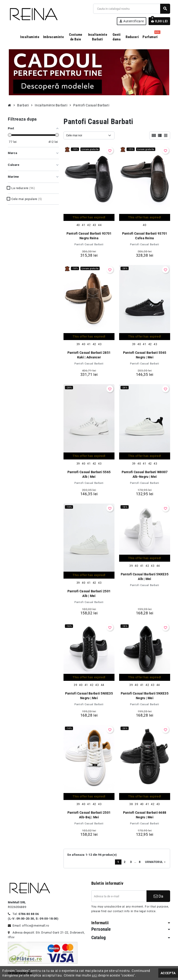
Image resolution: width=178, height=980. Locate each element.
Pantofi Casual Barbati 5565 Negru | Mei (145, 355)
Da (158, 896)
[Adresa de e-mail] (119, 896)
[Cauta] (132, 9)
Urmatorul (156, 862)
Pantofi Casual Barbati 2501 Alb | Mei (89, 593)
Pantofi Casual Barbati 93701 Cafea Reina (145, 236)
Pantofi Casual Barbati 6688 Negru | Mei (145, 815)
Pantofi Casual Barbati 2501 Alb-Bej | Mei (89, 815)
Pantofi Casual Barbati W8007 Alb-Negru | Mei (145, 474)
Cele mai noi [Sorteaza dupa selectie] (74, 135)
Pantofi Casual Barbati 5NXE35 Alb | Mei (145, 577)
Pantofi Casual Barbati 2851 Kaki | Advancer (89, 355)
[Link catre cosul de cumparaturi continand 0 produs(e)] (159, 21)
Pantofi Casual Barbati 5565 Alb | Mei (89, 474)
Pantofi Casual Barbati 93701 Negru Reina (89, 236)
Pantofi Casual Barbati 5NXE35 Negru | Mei (89, 696)
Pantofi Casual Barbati (89, 244)
